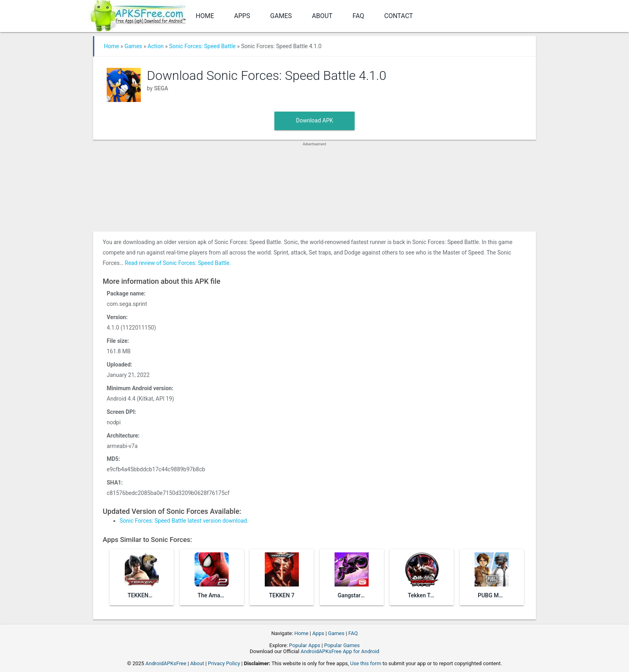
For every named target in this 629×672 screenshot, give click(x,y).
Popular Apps (305, 645)
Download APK (315, 120)
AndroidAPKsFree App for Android (340, 651)
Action (156, 46)
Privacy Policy (224, 663)
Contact (399, 16)
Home (205, 16)
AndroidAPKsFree (166, 663)
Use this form (366, 663)
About (322, 16)
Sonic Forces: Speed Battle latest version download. (184, 521)
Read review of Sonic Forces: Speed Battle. (178, 263)
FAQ (358, 16)
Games (281, 16)
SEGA (161, 88)
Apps (242, 16)
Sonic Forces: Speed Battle (202, 46)
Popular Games (342, 645)
